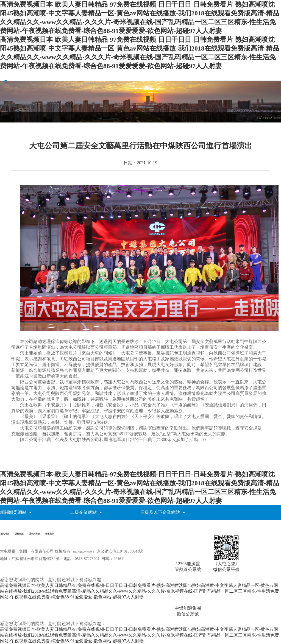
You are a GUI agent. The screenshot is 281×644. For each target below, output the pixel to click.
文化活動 (273, 117)
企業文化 (255, 117)
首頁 (241, 117)
